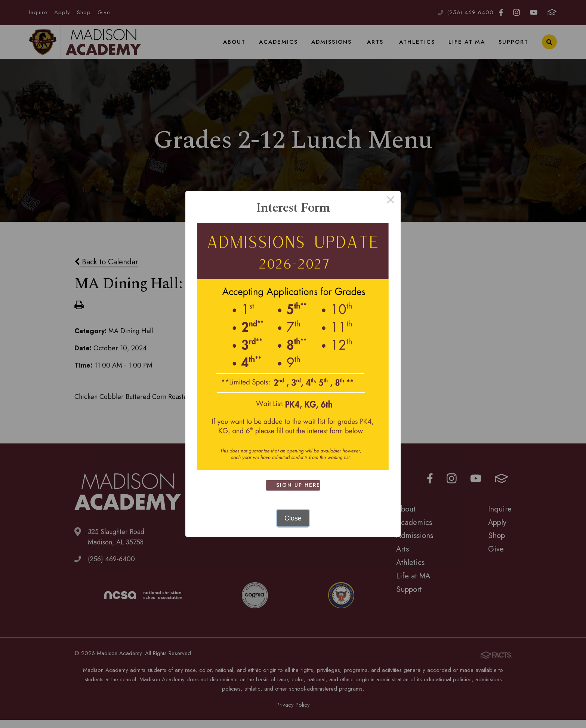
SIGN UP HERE (300, 485)
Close (293, 518)
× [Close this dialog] (390, 201)
